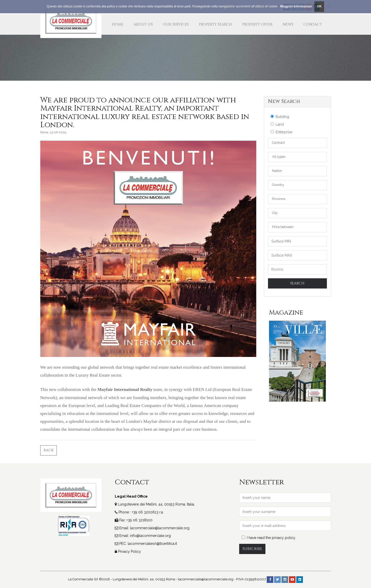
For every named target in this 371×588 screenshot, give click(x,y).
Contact (313, 24)
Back (49, 450)
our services (176, 24)
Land (277, 124)
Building (280, 117)
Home (118, 24)
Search (297, 283)
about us (143, 24)
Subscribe (252, 549)
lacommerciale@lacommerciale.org (160, 528)
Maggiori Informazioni (296, 6)
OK (319, 6)
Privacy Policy (130, 551)
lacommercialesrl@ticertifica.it (152, 544)
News (288, 24)
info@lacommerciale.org (150, 536)
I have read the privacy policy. (269, 538)
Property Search (215, 24)
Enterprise (281, 132)
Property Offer (257, 24)
